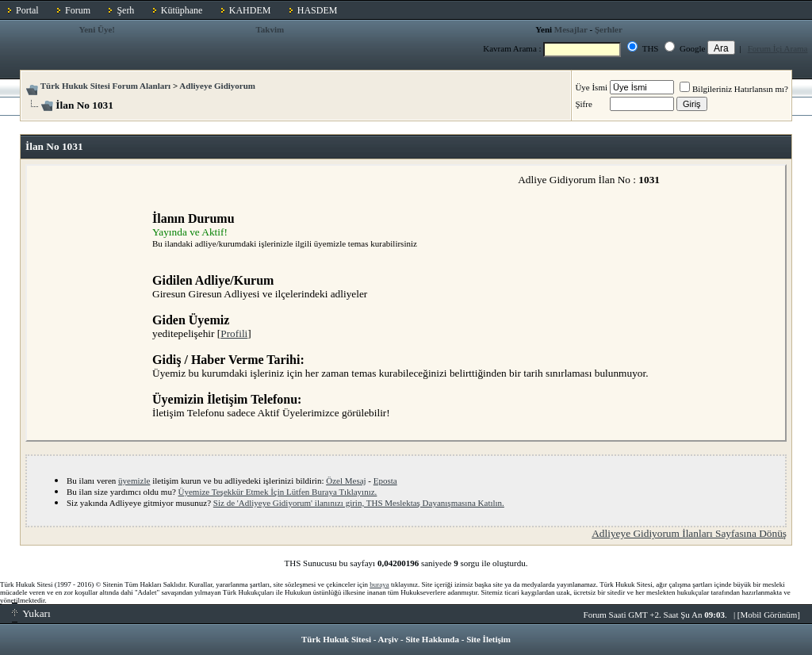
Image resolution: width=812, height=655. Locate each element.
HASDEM (318, 10)
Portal (27, 10)
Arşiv (389, 639)
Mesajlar (571, 29)
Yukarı (31, 613)
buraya (379, 584)
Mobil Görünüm (769, 615)
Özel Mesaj (346, 481)
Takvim (270, 29)
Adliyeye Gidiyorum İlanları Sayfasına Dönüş (689, 533)
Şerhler (609, 29)
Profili (234, 333)
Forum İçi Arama (778, 48)
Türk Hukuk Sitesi (336, 639)
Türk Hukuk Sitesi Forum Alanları (105, 86)
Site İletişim (488, 639)
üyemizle (134, 481)
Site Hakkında (432, 639)
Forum (78, 10)
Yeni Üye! (97, 29)
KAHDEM (250, 10)
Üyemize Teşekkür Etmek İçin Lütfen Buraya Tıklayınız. (278, 492)
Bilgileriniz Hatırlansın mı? (734, 89)
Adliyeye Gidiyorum (217, 86)
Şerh (125, 10)
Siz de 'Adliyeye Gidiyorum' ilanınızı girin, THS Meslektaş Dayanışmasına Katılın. (359, 503)
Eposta (385, 481)
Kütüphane (182, 10)
